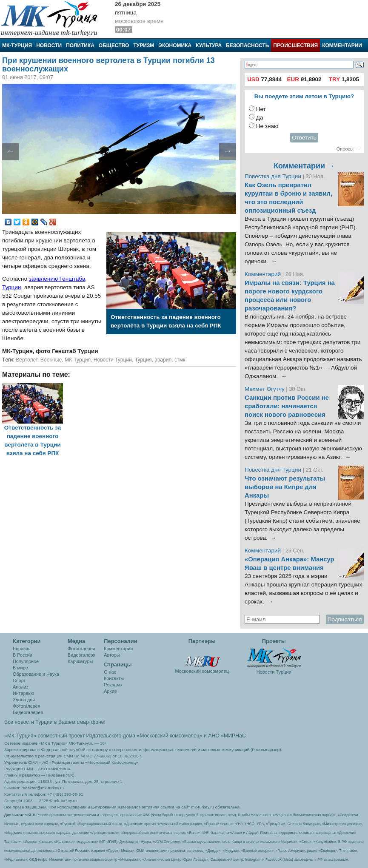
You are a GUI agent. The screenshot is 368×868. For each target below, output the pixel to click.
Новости (49, 46)
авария (163, 360)
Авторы (112, 655)
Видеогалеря (81, 655)
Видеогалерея (28, 712)
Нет (261, 109)
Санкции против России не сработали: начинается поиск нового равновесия (287, 406)
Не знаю (267, 126)
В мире (20, 668)
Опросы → (348, 149)
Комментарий (264, 274)
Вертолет (27, 360)
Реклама (113, 685)
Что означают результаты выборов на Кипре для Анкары (285, 487)
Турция (143, 360)
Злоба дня (24, 700)
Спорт (19, 680)
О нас (110, 672)
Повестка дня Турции (274, 176)
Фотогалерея (27, 706)
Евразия (22, 649)
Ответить (304, 138)
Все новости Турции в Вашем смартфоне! (55, 722)
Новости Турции (113, 360)
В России (23, 655)
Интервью (23, 693)
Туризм (144, 46)
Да (260, 118)
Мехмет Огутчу (265, 389)
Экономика (175, 46)
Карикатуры (80, 661)
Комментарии (342, 46)
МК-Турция (17, 46)
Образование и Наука (36, 674)
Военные (51, 360)
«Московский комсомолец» (169, 736)
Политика (80, 46)
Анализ (20, 687)
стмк (180, 360)
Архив (110, 691)
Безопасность (247, 46)
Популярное (26, 661)
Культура (209, 46)
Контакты (114, 678)
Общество (114, 46)
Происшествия (295, 46)
